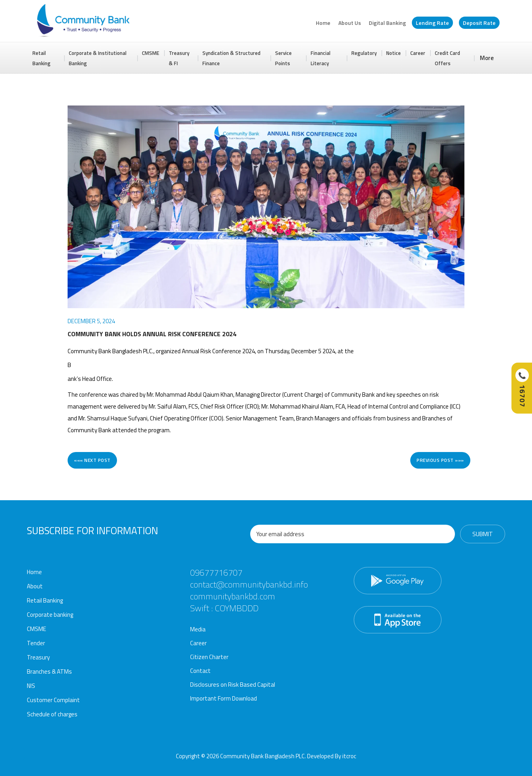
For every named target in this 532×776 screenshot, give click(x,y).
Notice (393, 53)
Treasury (38, 657)
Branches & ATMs (49, 671)
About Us (350, 23)
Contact (200, 671)
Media (198, 629)
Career (418, 53)
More (487, 58)
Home (323, 23)
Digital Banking (387, 23)
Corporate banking (50, 615)
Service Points (283, 58)
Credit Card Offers (447, 58)
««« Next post (92, 460)
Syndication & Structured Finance (231, 58)
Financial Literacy (321, 58)
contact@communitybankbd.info (249, 584)
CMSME (151, 53)
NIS (31, 686)
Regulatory (364, 53)
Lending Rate (432, 23)
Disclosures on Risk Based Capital (233, 685)
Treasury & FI (179, 58)
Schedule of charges (52, 714)
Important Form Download (224, 698)
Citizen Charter (209, 657)
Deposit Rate (479, 23)
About (35, 586)
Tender (36, 643)
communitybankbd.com (233, 596)
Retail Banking (42, 58)
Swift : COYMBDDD (224, 608)
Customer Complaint (53, 700)
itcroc (349, 756)
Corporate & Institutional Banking (98, 58)
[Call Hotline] (522, 388)
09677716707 (216, 573)
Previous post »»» (440, 460)
